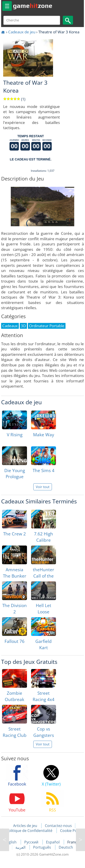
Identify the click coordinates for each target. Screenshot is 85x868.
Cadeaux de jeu (22, 32)
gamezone (33, 6)
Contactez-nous (58, 826)
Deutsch (66, 847)
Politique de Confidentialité (29, 831)
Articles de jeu (25, 826)
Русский (32, 842)
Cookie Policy (71, 831)
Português (42, 847)
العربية (21, 847)
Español (53, 842)
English (11, 842)
